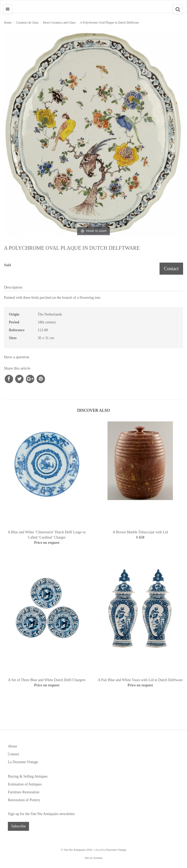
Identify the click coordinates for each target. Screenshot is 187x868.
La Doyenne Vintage (23, 762)
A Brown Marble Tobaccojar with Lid (140, 532)
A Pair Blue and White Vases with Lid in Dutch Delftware (140, 680)
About (12, 746)
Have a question (17, 357)
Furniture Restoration (24, 792)
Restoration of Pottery (24, 800)
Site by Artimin (94, 858)
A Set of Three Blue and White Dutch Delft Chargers (47, 680)
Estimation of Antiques (25, 784)
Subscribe (18, 826)
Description (13, 287)
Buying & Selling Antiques (28, 776)
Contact (171, 269)
